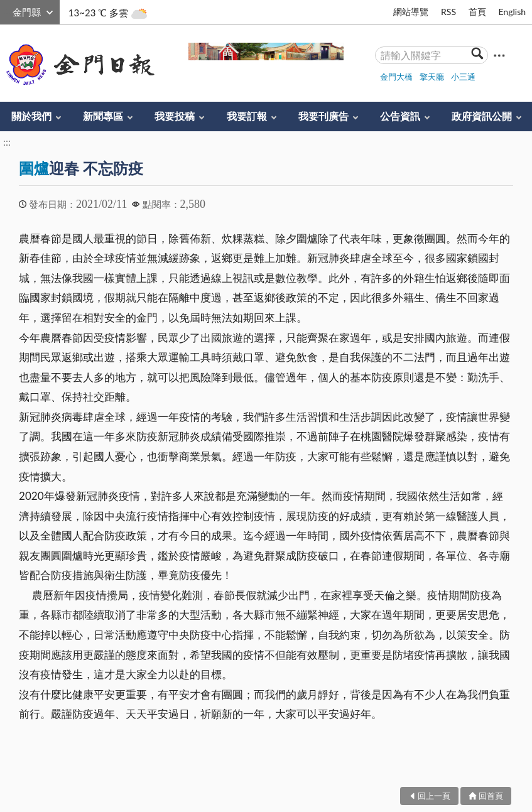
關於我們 (31, 116)
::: (7, 10)
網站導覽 (411, 12)
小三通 (463, 77)
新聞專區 (103, 116)
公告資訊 (400, 116)
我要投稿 (175, 116)
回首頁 (491, 796)
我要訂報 (247, 116)
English (512, 12)
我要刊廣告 (323, 116)
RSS (448, 12)
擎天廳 (432, 77)
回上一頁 (434, 796)
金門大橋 (396, 77)
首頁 (477, 12)
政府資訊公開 (482, 116)
